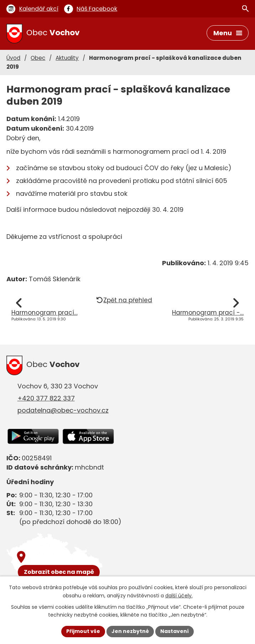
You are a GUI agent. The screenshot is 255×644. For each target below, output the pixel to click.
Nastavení (175, 631)
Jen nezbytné (130, 631)
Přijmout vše (83, 631)
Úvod (13, 58)
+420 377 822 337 (46, 398)
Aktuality (67, 58)
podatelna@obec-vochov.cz (63, 410)
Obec (38, 58)
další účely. (179, 596)
